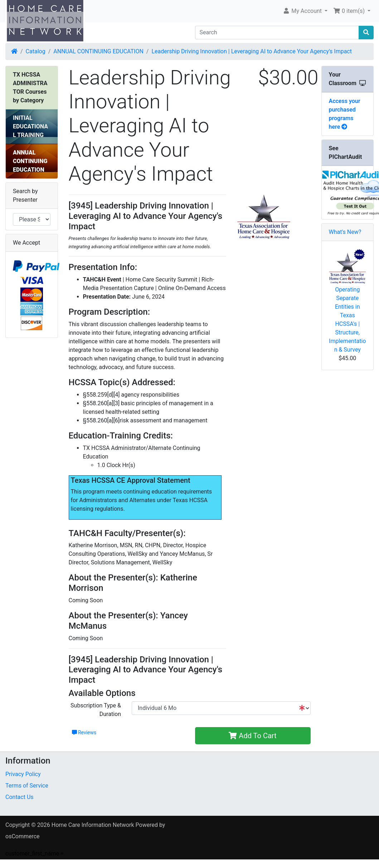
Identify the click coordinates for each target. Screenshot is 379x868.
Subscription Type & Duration (96, 710)
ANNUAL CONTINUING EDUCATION (98, 51)
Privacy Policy (23, 774)
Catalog (36, 51)
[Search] (277, 33)
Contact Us (20, 797)
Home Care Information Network (93, 825)
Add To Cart (252, 736)
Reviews (84, 732)
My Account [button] (303, 11)
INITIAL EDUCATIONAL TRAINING (30, 126)
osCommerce (23, 836)
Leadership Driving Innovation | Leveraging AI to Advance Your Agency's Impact (252, 51)
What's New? (345, 232)
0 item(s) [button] (350, 11)
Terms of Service (27, 786)
